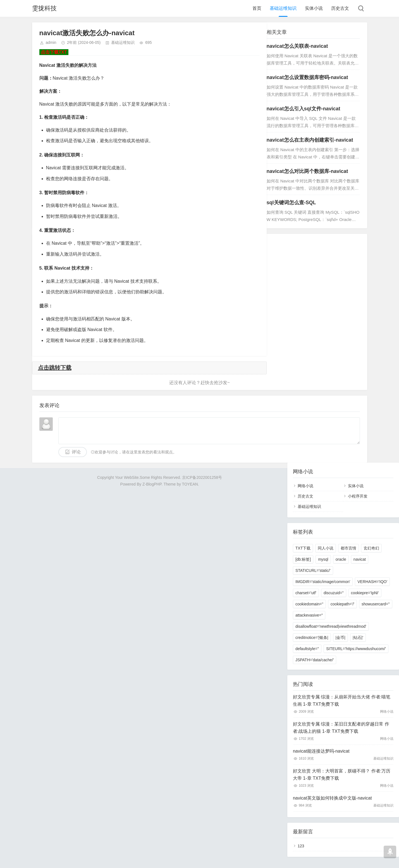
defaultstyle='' (307, 649)
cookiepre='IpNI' (365, 593)
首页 (257, 8)
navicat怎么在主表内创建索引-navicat (310, 140)
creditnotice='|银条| (312, 638)
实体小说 (314, 8)
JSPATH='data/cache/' (315, 660)
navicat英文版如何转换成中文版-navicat (332, 798)
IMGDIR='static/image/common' (323, 582)
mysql (323, 559)
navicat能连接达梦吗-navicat (321, 751)
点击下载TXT (54, 52)
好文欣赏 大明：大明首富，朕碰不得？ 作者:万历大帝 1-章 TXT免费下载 (342, 775)
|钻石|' (358, 638)
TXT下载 (303, 548)
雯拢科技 (44, 8)
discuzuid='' (334, 593)
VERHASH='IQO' (372, 582)
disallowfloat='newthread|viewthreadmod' (331, 626)
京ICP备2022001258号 (202, 477)
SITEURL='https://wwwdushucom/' (356, 649)
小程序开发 (358, 496)
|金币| (341, 638)
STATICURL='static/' (313, 570)
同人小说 (326, 548)
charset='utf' (306, 593)
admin (51, 42)
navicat (360, 559)
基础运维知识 (283, 8)
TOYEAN (190, 484)
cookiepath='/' (342, 604)
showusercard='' (376, 604)
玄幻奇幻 (371, 548)
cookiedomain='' (309, 604)
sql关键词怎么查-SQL (291, 203)
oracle (341, 559)
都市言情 (348, 548)
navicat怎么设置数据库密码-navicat (307, 77)
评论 (76, 452)
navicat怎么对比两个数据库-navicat (307, 171)
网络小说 (305, 486)
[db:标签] (303, 559)
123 (301, 846)
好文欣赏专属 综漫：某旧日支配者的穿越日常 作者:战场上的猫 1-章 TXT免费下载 (341, 728)
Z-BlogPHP (152, 484)
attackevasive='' (309, 615)
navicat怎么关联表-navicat (297, 46)
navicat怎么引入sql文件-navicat (304, 109)
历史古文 (340, 8)
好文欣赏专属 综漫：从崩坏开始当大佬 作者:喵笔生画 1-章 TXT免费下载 (342, 701)
